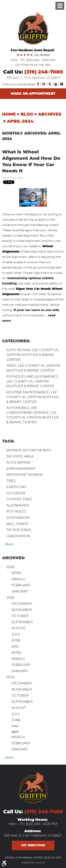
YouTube (56, 84)
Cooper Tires (19, 499)
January (20, 592)
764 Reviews (42, 55)
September (22, 622)
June (16, 641)
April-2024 (20, 121)
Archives (50, 114)
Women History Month (29, 450)
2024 (11, 677)
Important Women (24, 475)
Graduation (18, 536)
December (22, 604)
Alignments (18, 506)
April (17, 573)
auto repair (18, 463)
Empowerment (21, 469)
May (15, 647)
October (20, 616)
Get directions (33, 845)
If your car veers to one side (36, 310)
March (18, 579)
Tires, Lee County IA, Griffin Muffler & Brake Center (33, 368)
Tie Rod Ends (19, 530)
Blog (27, 114)
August (19, 628)
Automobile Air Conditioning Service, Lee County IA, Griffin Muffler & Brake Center (33, 415)
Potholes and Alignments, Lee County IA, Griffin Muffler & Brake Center (32, 382)
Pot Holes (16, 512)
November (22, 610)
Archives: (13, 558)
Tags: (8, 441)
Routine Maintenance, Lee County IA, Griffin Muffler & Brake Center (33, 397)
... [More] (8, 544)
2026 (10, 567)
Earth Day (16, 487)
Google (44, 84)
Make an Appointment (33, 94)
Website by (33, 863)
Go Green (16, 493)
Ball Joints (17, 524)
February (21, 585)
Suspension (18, 518)
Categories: (16, 341)
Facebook (38, 84)
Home (9, 114)
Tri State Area (20, 457)
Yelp (50, 84)
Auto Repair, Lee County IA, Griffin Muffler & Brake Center (33, 355)
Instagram (62, 84)
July (16, 635)
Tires (11, 481)
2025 (10, 598)
